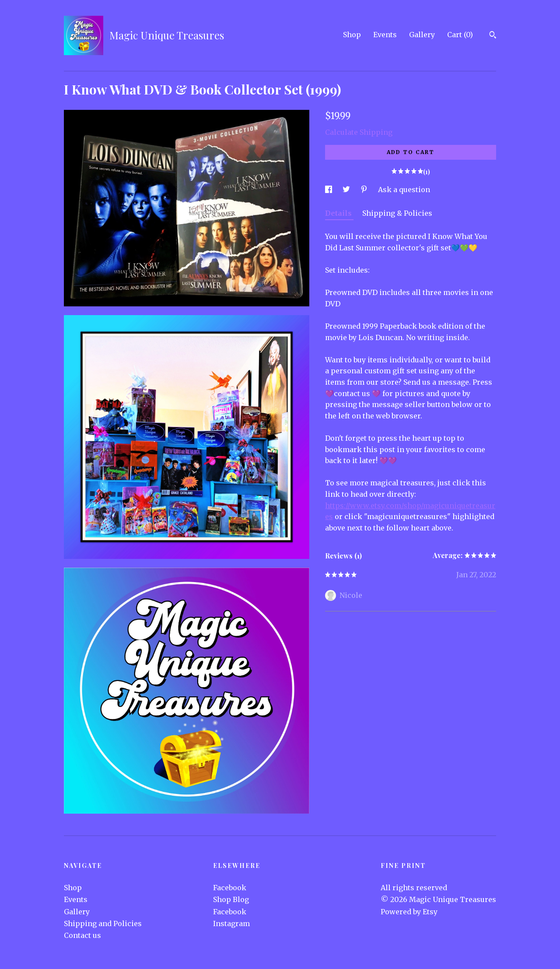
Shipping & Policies (397, 213)
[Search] (493, 36)
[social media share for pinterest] (365, 190)
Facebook (230, 888)
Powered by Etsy (409, 912)
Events (385, 35)
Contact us (82, 935)
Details (339, 213)
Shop (352, 35)
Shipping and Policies (103, 923)
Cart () (460, 35)
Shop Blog (231, 899)
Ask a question (404, 190)
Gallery (422, 35)
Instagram (231, 923)
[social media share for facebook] (329, 190)
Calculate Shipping (359, 132)
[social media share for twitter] (347, 190)
